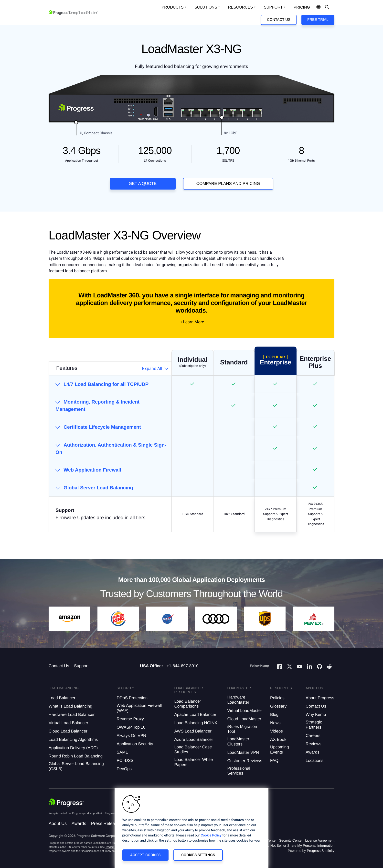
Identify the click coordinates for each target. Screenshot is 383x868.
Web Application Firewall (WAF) (139, 708)
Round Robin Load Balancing (76, 756)
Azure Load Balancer (194, 739)
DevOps (124, 769)
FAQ (274, 761)
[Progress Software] (66, 802)
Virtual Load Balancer (68, 723)
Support (81, 666)
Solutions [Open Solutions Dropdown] (206, 7)
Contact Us (279, 20)
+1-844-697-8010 (183, 666)
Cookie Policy (211, 835)
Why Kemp (316, 715)
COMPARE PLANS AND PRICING (228, 184)
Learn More (194, 322)
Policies (277, 698)
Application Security (135, 744)
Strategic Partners (314, 725)
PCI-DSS (125, 761)
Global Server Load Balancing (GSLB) (76, 766)
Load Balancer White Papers (193, 762)
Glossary (278, 706)
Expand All (152, 368)
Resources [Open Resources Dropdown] (240, 7)
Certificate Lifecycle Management (102, 427)
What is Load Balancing (70, 706)
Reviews (313, 744)
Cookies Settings (198, 855)
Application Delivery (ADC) (73, 748)
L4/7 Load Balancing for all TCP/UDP (106, 384)
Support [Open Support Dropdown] (273, 7)
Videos (277, 731)
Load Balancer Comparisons (188, 704)
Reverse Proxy (130, 719)
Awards (312, 752)
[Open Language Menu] (319, 7)
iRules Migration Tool (242, 729)
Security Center (291, 840)
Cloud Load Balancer (68, 731)
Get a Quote (143, 184)
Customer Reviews (245, 761)
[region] (191, 828)
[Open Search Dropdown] (327, 7)
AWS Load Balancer (193, 731)
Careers (313, 736)
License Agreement (320, 840)
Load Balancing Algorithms (73, 739)
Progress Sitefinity (321, 851)
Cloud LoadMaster (244, 719)
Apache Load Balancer (195, 715)
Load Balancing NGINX (196, 723)
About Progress (320, 698)
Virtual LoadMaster (245, 711)
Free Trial (318, 20)
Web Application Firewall (92, 470)
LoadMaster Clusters (238, 741)
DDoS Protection (132, 698)
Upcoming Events (280, 750)
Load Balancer (62, 698)
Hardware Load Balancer (72, 715)
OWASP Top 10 (131, 727)
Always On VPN (131, 736)
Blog (274, 715)
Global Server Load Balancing (98, 488)
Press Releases (106, 823)
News (275, 723)
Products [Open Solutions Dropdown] (173, 7)
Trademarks (112, 847)
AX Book (278, 739)
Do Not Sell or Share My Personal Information (300, 845)
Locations (314, 761)
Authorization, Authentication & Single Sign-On (111, 449)
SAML (122, 752)
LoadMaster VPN (243, 752)
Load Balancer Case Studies (193, 750)
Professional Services (239, 771)
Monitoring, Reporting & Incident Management (97, 406)
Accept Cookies (145, 855)
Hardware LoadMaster (238, 700)
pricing (302, 7)
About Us (58, 823)
